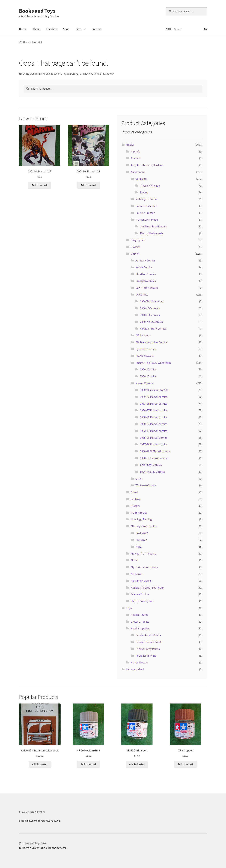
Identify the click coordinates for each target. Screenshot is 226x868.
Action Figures (139, 615)
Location (52, 29)
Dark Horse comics (147, 288)
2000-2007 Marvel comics (155, 451)
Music (134, 560)
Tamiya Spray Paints (148, 649)
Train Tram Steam (146, 206)
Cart (78, 29)
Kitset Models (139, 662)
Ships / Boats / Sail (142, 601)
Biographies (138, 240)
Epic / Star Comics (151, 465)
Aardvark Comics (145, 260)
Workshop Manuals (147, 220)
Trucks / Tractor (145, 213)
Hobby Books (139, 513)
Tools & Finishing (146, 656)
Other (139, 479)
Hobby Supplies (140, 628)
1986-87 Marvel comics (154, 410)
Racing (144, 192)
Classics (136, 247)
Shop (66, 29)
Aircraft (135, 151)
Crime (134, 492)
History (135, 506)
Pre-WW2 (141, 540)
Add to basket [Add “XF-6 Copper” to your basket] (185, 764)
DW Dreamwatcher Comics (151, 342)
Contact (97, 29)
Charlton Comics (146, 274)
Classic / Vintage (150, 185)
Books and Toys (37, 11)
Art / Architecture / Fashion (147, 165)
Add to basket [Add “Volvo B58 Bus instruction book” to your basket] (40, 764)
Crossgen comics (146, 281)
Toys (129, 608)
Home (23, 29)
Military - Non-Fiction (144, 526)
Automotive (138, 172)
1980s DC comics (150, 308)
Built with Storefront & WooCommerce (43, 848)
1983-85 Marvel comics (154, 404)
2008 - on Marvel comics (154, 458)
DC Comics (142, 294)
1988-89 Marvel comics (154, 417)
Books (130, 145)
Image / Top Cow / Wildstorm (153, 363)
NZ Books (137, 574)
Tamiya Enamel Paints (149, 642)
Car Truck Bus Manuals (153, 226)
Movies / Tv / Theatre (143, 553)
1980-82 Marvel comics (154, 397)
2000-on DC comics (151, 322)
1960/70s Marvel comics (154, 390)
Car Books (142, 179)
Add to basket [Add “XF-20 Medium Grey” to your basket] (88, 764)
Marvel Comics (144, 383)
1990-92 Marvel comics (154, 424)
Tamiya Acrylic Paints (148, 635)
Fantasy (136, 499)
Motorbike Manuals (152, 233)
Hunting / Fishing (141, 519)
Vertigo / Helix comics (153, 328)
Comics (135, 254)
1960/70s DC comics (152, 301)
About (36, 29)
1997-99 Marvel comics (154, 444)
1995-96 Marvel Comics (154, 438)
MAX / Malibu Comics (152, 472)
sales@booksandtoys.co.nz (44, 821)
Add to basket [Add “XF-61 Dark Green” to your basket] (137, 764)
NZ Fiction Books (141, 581)
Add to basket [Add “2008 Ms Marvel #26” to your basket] (89, 185)
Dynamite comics (146, 349)
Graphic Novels (145, 356)
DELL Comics (143, 335)
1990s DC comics (150, 315)
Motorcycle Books (146, 199)
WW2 (138, 547)
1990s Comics (148, 369)
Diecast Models (140, 622)
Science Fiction (140, 594)
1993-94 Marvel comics (154, 431)
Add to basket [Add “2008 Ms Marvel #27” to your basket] (39, 185)
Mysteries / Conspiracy (144, 567)
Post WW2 (142, 533)
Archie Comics (144, 267)
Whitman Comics (146, 485)
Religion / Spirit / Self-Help (147, 587)
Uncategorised (135, 669)
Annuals (136, 158)
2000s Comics (148, 376)
